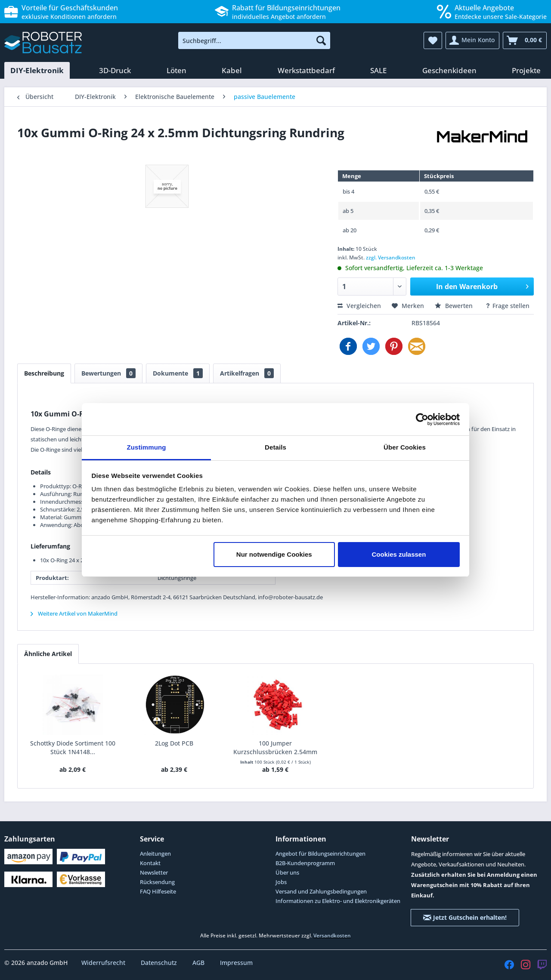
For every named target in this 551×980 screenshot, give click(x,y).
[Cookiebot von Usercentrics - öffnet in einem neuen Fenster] (422, 419)
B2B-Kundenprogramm (305, 863)
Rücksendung (157, 882)
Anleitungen (155, 854)
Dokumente (178, 373)
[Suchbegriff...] (254, 40)
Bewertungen (108, 373)
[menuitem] (254, 40)
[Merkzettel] (433, 40)
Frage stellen (507, 306)
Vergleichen (359, 306)
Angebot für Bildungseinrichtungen (320, 854)
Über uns (287, 872)
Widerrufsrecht (104, 963)
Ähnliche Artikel (48, 654)
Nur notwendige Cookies (274, 554)
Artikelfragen (247, 373)
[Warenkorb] (525, 40)
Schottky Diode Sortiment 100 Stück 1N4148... (73, 747)
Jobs (281, 882)
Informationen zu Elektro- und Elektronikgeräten (338, 901)
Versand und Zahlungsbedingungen (321, 891)
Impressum (236, 963)
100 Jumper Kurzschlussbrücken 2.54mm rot (275, 748)
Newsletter (154, 872)
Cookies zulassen (399, 554)
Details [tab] (275, 447)
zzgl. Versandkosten (391, 257)
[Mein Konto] (472, 40)
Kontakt (150, 863)
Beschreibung (44, 373)
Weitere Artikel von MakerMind (74, 613)
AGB (199, 963)
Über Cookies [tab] (405, 447)
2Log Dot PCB (174, 743)
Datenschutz (160, 963)
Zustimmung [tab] (147, 447)
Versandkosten (332, 935)
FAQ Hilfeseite (158, 891)
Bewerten (455, 306)
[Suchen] (321, 40)
